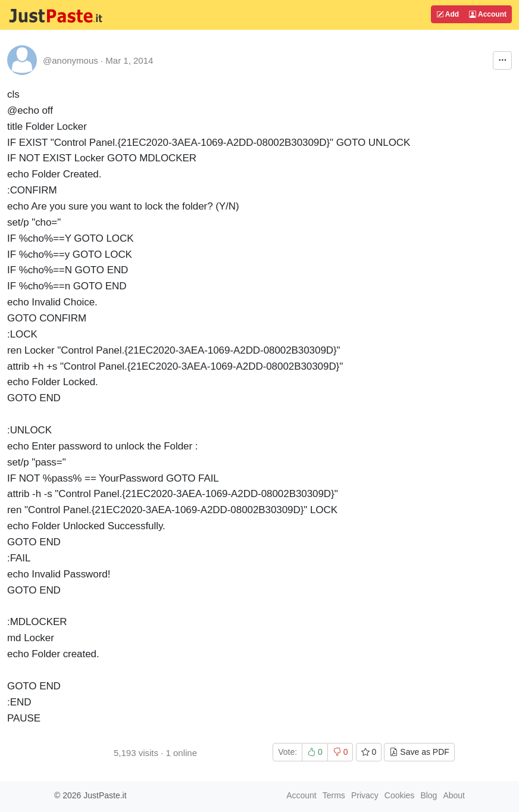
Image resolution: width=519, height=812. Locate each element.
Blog (429, 795)
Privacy (365, 795)
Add (448, 14)
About (454, 795)
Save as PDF (419, 752)
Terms (334, 795)
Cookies (400, 795)
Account (488, 14)
